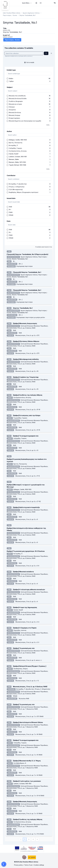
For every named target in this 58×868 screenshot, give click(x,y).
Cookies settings (39, 865)
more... (48, 125)
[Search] (46, 53)
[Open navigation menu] (55, 3)
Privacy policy (18, 865)
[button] (4, 864)
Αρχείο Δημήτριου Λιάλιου (31, 13)
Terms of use (28, 865)
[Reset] (51, 53)
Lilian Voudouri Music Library (12, 13)
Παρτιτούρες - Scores (10, 15)
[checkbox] (8, 79)
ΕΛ (41, 3)
